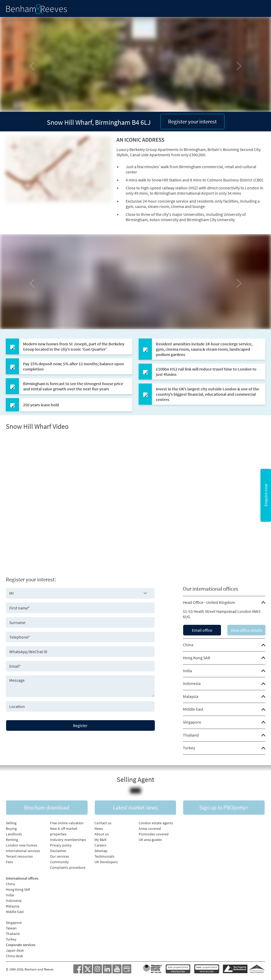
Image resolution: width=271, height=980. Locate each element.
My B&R (100, 840)
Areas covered (150, 828)
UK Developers (106, 862)
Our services (60, 856)
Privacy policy (61, 845)
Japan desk (15, 950)
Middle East (193, 709)
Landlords (14, 834)
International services (23, 851)
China (188, 645)
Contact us (103, 823)
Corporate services (21, 945)
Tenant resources (19, 856)
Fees (9, 862)
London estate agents (156, 823)
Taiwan (11, 928)
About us (102, 834)
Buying (11, 828)
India (187, 671)
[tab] (224, 603)
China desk (14, 956)
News (99, 828)
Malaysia (191, 696)
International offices (22, 878)
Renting (12, 840)
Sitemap (101, 851)
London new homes (22, 845)
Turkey (189, 748)
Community (59, 862)
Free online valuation (67, 823)
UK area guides (150, 840)
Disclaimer (58, 851)
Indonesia (192, 683)
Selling (11, 823)
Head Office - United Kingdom (209, 602)
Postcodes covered (154, 834)
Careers (100, 845)
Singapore (192, 722)
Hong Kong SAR (197, 658)
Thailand (191, 735)
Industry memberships (68, 840)
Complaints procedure (68, 867)
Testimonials (104, 856)
